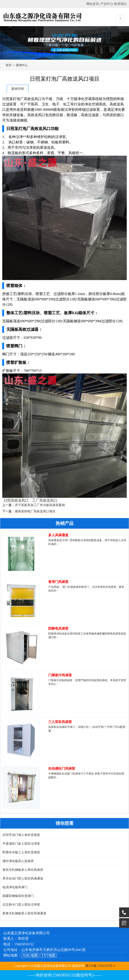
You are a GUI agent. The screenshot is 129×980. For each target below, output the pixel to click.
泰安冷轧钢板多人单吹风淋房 (23, 870)
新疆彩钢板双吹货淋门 (18, 896)
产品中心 (107, 4)
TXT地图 (48, 955)
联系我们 (121, 4)
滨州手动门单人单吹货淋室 (21, 835)
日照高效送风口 (16, 500)
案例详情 (18, 89)
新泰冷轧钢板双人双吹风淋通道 (24, 913)
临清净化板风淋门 (15, 887)
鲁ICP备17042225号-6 (100, 966)
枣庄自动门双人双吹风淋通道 (23, 878)
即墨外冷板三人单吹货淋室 (21, 852)
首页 (8, 65)
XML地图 (30, 955)
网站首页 (93, 4)
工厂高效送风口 (45, 500)
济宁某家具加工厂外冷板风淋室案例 (40, 505)
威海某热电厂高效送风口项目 (35, 511)
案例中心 (22, 65)
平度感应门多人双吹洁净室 (21, 844)
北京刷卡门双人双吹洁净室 (21, 905)
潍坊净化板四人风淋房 (18, 861)
